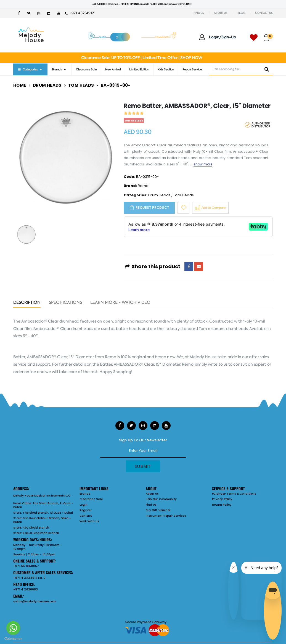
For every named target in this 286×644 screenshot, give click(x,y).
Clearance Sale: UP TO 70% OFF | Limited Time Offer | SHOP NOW (141, 58)
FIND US (199, 13)
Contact (86, 516)
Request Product (152, 208)
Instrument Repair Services (166, 516)
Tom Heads (81, 85)
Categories (28, 69)
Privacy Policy (222, 499)
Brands (57, 69)
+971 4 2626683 (26, 589)
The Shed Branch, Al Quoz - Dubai (43, 505)
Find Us (151, 505)
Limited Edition (139, 69)
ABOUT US (221, 13)
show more (203, 164)
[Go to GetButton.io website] (13, 638)
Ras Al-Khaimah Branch (41, 533)
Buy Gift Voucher (158, 510)
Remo (143, 186)
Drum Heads (47, 85)
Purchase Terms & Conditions (234, 494)
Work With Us (89, 521)
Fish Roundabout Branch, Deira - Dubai (42, 520)
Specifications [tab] (65, 303)
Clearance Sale (86, 69)
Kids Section (166, 69)
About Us (152, 494)
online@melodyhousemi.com (35, 601)
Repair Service (192, 69)
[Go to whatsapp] (13, 628)
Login (84, 505)
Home (20, 85)
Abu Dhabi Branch (36, 528)
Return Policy (222, 505)
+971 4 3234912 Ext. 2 (29, 578)
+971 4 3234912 (79, 13)
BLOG (241, 13)
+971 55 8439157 (26, 566)
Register (86, 510)
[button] (268, 35)
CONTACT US (264, 13)
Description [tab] (27, 303)
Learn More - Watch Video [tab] (121, 303)
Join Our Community (161, 499)
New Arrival (113, 69)
